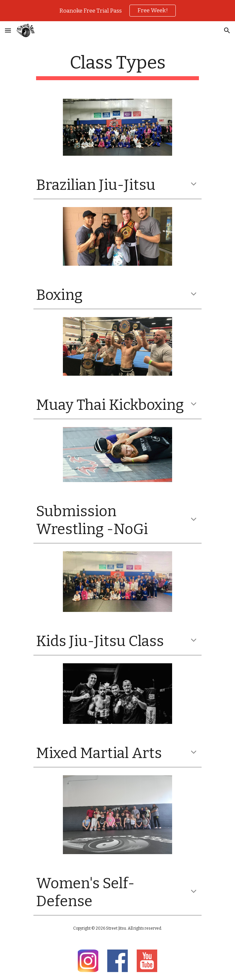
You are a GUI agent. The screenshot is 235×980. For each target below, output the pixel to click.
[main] (117, 66)
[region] (117, 11)
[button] (8, 30)
